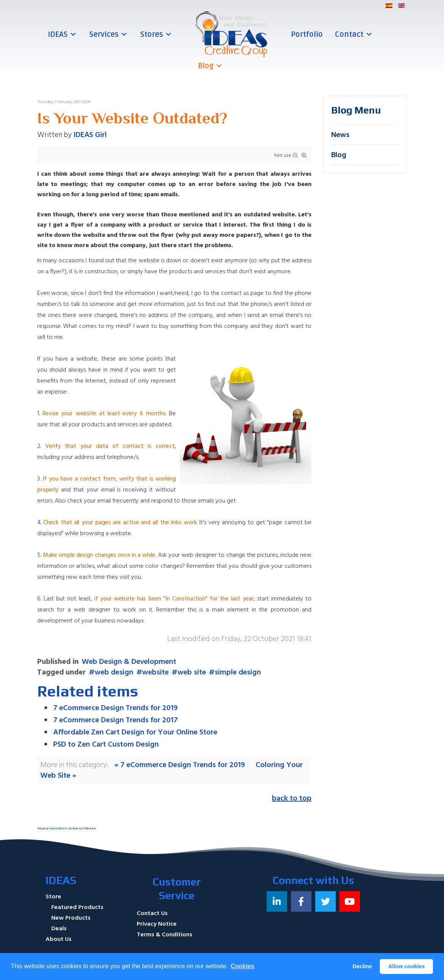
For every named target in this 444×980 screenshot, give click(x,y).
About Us (58, 939)
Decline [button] (362, 966)
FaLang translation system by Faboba (66, 828)
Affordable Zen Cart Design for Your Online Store (135, 732)
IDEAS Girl (90, 135)
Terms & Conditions (164, 934)
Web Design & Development (129, 662)
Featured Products (77, 907)
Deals (59, 928)
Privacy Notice (157, 924)
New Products (71, 918)
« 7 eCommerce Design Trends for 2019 (180, 765)
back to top (292, 798)
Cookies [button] (242, 966)
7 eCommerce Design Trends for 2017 (115, 720)
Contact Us (152, 913)
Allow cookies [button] (406, 966)
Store (53, 896)
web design (114, 672)
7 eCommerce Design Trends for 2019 (115, 708)
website (155, 672)
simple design (238, 672)
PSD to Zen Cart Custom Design (106, 744)
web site (192, 672)
